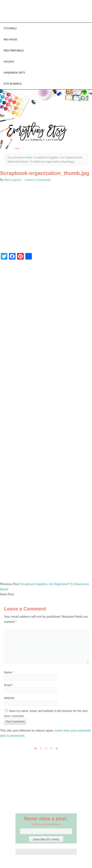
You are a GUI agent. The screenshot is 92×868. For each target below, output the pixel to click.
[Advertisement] (46, 423)
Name (9, 672)
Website (9, 698)
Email (9, 685)
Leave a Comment (38, 180)
